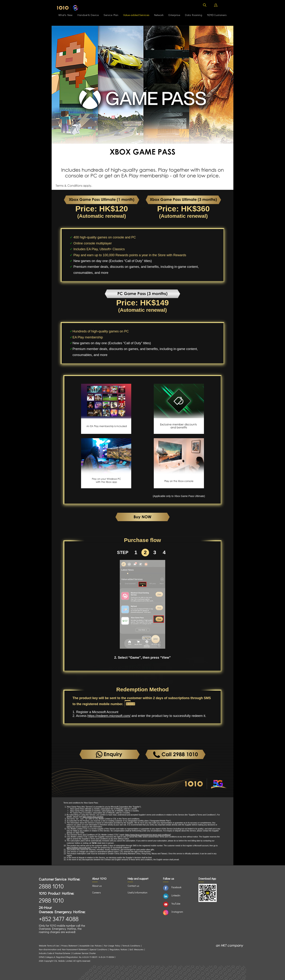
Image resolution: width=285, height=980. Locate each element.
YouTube (176, 904)
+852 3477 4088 (59, 919)
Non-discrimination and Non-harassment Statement (63, 949)
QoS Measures (136, 949)
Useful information (138, 892)
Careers (97, 892)
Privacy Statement (69, 946)
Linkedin (176, 895)
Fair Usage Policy (112, 946)
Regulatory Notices (118, 949)
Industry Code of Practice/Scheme (55, 953)
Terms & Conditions (131, 946)
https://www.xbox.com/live (93, 817)
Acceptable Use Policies (91, 946)
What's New (65, 15)
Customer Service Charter (84, 953)
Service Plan (111, 15)
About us (97, 886)
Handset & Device (88, 15)
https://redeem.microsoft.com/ (109, 716)
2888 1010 (51, 886)
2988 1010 (51, 900)
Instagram (177, 912)
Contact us (133, 886)
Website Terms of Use (49, 946)
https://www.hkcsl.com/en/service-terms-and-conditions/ (148, 835)
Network (159, 15)
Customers (217, 15)
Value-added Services (136, 15)
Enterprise (174, 15)
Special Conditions (98, 949)
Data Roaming (194, 15)
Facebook (176, 887)
